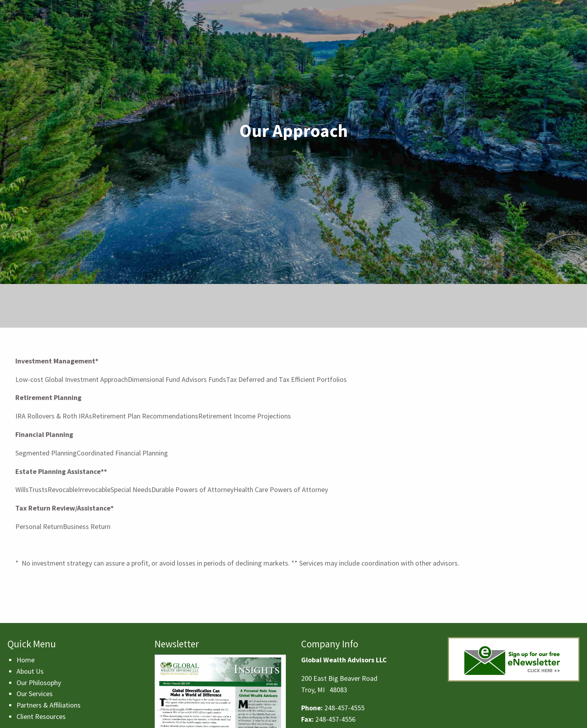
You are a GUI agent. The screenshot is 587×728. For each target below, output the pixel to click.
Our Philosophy (39, 683)
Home (26, 660)
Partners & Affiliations (49, 705)
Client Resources (41, 716)
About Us (30, 671)
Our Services (35, 694)
